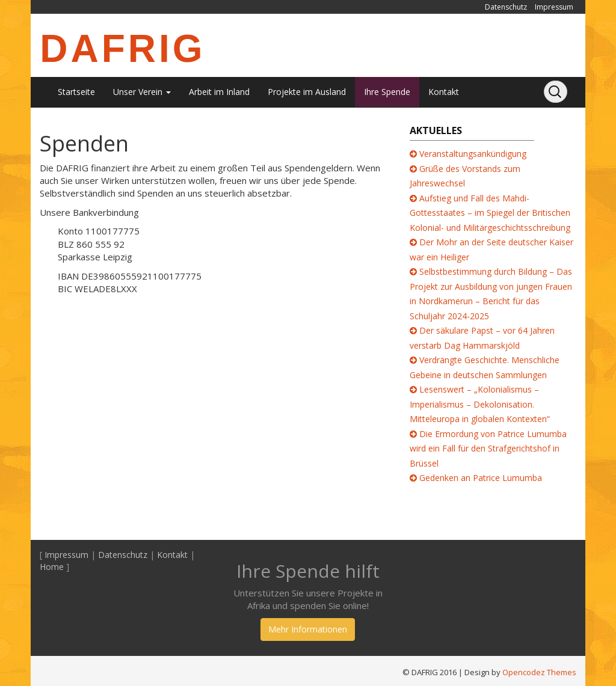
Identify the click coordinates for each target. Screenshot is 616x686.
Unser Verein (142, 92)
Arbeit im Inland (219, 92)
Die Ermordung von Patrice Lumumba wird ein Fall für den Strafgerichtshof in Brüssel (488, 449)
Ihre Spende (387, 92)
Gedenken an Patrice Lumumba (481, 478)
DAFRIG (122, 49)
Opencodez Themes (539, 672)
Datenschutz (506, 7)
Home (52, 567)
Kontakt (444, 92)
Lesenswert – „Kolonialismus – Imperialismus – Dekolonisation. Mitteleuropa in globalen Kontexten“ (480, 404)
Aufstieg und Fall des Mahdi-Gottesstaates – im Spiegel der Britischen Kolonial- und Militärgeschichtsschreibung (490, 213)
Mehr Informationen (308, 629)
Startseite (76, 92)
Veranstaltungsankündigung (473, 154)
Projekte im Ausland (307, 92)
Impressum (554, 7)
